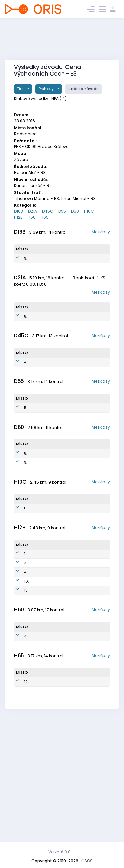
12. (26, 799)
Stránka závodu (83, 89)
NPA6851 (66, 392)
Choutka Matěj (40, 648)
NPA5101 (66, 743)
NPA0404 (66, 662)
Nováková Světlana (41, 267)
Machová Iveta (41, 392)
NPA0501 (66, 686)
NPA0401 (66, 674)
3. (26, 648)
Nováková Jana (41, 505)
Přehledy (47, 89)
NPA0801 (66, 577)
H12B (18, 217)
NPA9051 (69, 335)
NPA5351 (67, 520)
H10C (89, 211)
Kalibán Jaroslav (40, 743)
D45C (48, 211)
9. (26, 266)
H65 (45, 217)
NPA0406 (66, 633)
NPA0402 (66, 648)
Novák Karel (38, 800)
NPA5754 (66, 449)
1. (25, 633)
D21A (33, 211)
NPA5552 (68, 505)
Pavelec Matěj (40, 686)
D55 (62, 211)
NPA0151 (67, 266)
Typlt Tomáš (39, 633)
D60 (75, 211)
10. (26, 674)
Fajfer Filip (42, 674)
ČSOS (87, 861)
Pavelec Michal (39, 577)
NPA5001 (64, 799)
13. (26, 686)
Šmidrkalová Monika (43, 336)
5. (26, 449)
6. (26, 577)
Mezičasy (101, 232)
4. (26, 392)
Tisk (21, 89)
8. (26, 335)
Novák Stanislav (41, 662)
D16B (19, 211)
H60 (32, 217)
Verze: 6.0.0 (60, 852)
